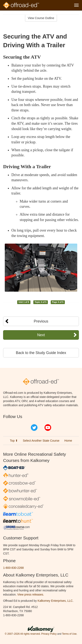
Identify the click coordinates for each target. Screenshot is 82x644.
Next (41, 335)
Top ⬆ (14, 441)
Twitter (34, 428)
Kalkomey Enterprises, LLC (55, 601)
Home (68, 441)
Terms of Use (69, 634)
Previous (41, 321)
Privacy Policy (49, 634)
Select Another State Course (41, 441)
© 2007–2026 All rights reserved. (23, 634)
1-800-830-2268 (13, 568)
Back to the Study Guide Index (41, 353)
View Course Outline (41, 18)
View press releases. (31, 594)
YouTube (48, 428)
